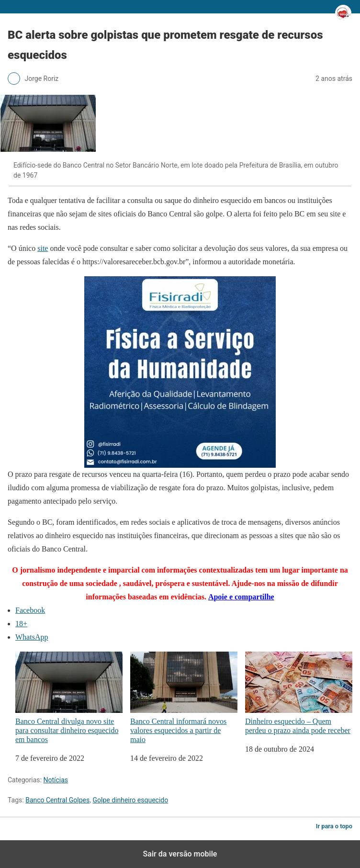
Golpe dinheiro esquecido (131, 800)
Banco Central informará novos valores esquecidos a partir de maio (184, 698)
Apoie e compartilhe (241, 597)
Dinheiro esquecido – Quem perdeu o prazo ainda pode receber (299, 693)
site (43, 248)
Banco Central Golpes (57, 800)
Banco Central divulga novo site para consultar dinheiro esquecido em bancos (69, 698)
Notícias (56, 780)
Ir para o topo (334, 826)
